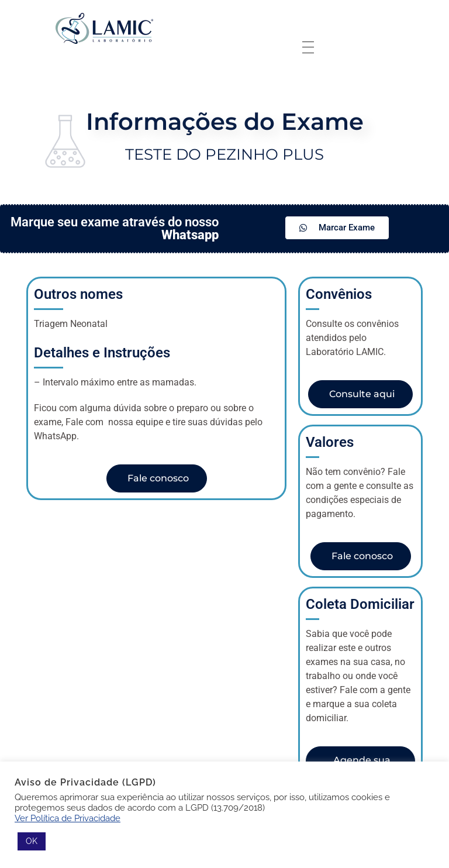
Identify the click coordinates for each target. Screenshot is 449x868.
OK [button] (32, 841)
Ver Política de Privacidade (68, 818)
